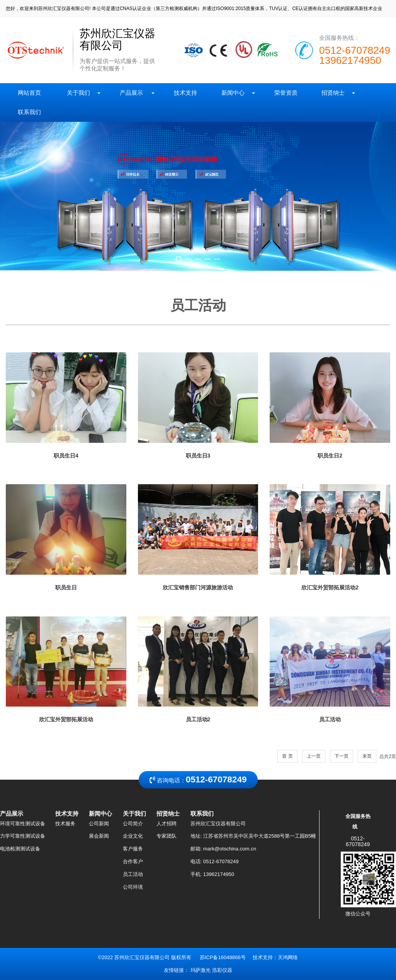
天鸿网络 (288, 957)
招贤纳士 (336, 93)
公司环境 (133, 887)
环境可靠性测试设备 (23, 824)
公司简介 (133, 824)
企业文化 (133, 836)
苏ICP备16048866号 (223, 957)
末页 (367, 756)
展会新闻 (99, 836)
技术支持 (186, 93)
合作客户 (133, 861)
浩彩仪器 (222, 970)
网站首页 (30, 93)
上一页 (314, 756)
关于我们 (81, 93)
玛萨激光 (201, 970)
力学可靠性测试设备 (23, 836)
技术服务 (65, 824)
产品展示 (135, 93)
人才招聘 (167, 824)
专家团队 (167, 836)
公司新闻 (99, 824)
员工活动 (133, 874)
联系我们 (30, 112)
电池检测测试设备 (20, 849)
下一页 (342, 756)
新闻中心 (235, 93)
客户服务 (133, 849)
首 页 (287, 756)
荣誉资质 (286, 93)
